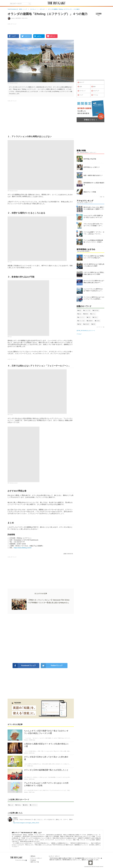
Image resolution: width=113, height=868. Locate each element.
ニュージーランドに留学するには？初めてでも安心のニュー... (93, 290)
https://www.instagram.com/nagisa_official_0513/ (26, 823)
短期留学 (90, 321)
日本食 (97, 321)
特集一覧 (102, 197)
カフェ (93, 314)
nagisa (15, 818)
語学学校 (96, 310)
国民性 (86, 314)
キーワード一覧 (100, 327)
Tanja (11, 262)
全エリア (81, 82)
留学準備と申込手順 (90, 159)
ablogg (24, 860)
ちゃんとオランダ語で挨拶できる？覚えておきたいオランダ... (93, 216)
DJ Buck (11, 415)
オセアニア (95, 91)
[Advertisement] (41, 638)
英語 (79, 310)
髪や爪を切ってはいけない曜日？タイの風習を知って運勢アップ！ (94, 208)
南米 (93, 87)
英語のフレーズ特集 (90, 192)
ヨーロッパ (82, 91)
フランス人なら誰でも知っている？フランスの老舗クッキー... (93, 225)
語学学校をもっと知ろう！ (92, 167)
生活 (89, 317)
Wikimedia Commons (14, 83)
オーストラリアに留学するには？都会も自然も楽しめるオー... (94, 282)
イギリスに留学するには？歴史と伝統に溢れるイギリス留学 (94, 273)
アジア (80, 95)
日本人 (95, 317)
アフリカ (95, 95)
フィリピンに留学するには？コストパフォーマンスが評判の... (94, 298)
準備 (79, 324)
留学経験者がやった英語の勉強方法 (94, 184)
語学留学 (86, 324)
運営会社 (33, 856)
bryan (11, 337)
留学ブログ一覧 (35, 862)
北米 (80, 87)
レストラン (81, 317)
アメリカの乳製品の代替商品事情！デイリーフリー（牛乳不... (93, 241)
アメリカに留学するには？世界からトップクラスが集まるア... (94, 257)
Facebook (33, 860)
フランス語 (81, 321)
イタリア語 (87, 310)
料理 (93, 324)
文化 (79, 314)
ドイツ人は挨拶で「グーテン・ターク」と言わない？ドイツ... (94, 233)
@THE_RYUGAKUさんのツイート (86, 331)
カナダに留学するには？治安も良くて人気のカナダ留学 (94, 265)
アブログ (79, 334)
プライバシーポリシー (36, 858)
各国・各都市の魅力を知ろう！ (93, 175)
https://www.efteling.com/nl (23, 548)
